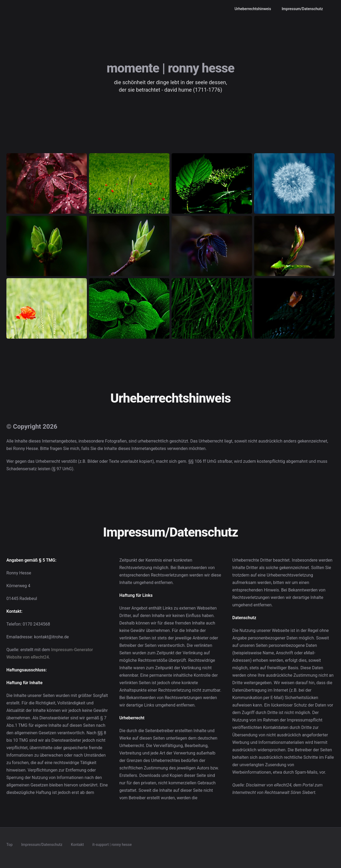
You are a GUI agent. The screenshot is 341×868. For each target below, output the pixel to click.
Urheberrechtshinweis (253, 9)
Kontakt (77, 845)
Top (9, 845)
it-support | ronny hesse (112, 845)
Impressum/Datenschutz (302, 9)
